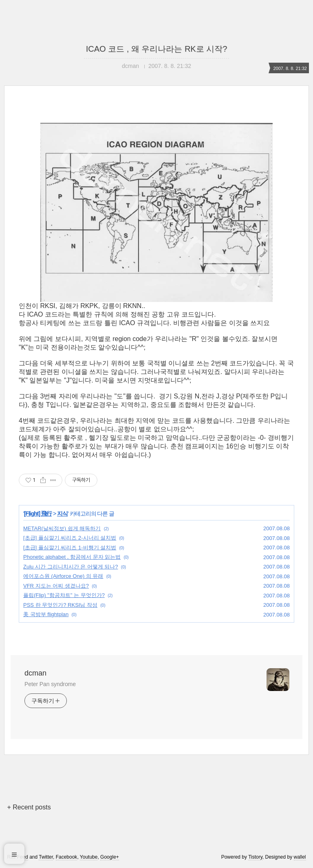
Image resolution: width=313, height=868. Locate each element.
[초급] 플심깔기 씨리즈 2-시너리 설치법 (70, 538)
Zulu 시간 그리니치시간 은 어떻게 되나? (71, 567)
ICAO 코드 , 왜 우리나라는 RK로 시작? (157, 49)
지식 (62, 514)
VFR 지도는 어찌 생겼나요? (56, 586)
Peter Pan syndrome (50, 684)
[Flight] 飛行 (38, 514)
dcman (35, 673)
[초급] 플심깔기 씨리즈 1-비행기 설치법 (70, 548)
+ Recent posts (29, 807)
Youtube (89, 857)
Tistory (255, 857)
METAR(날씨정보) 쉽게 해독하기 (62, 528)
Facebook (67, 857)
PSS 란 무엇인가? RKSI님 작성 (60, 605)
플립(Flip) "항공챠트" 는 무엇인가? (64, 595)
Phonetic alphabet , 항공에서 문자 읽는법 (72, 557)
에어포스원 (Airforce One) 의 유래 (63, 576)
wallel (300, 857)
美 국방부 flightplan (46, 614)
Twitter (46, 857)
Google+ (110, 857)
